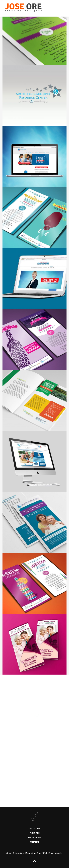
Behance (34, 842)
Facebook (35, 829)
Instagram (35, 838)
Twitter (35, 833)
